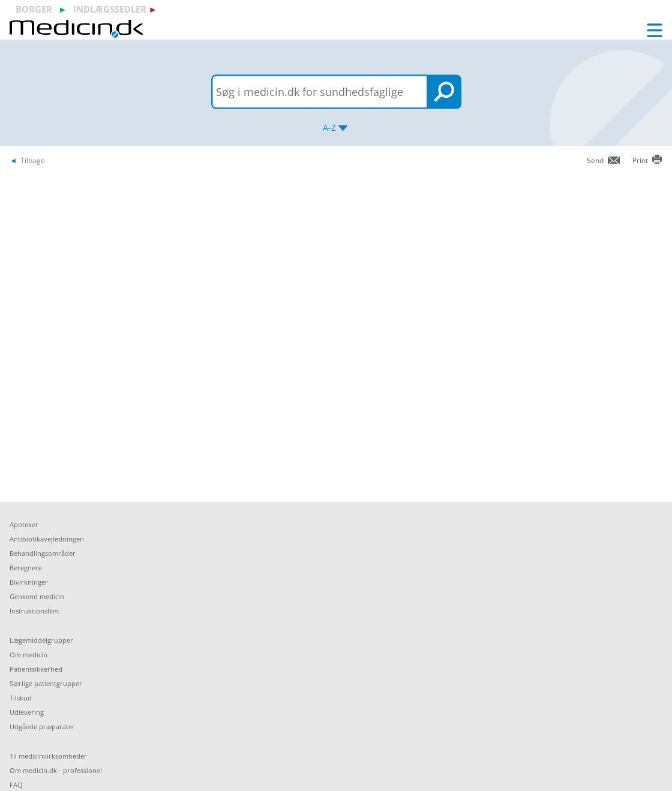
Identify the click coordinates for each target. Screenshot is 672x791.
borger (34, 9)
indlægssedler (110, 9)
